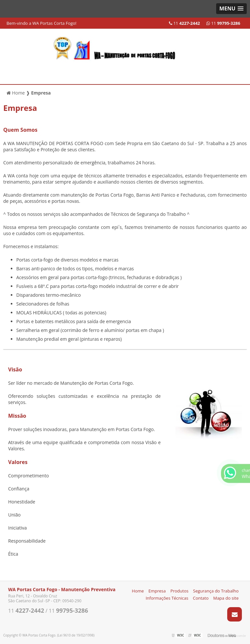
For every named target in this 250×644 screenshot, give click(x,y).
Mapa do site (226, 598)
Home (138, 591)
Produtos (179, 591)
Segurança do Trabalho (216, 591)
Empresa (157, 591)
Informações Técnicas (167, 598)
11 (223, 23)
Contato (201, 598)
